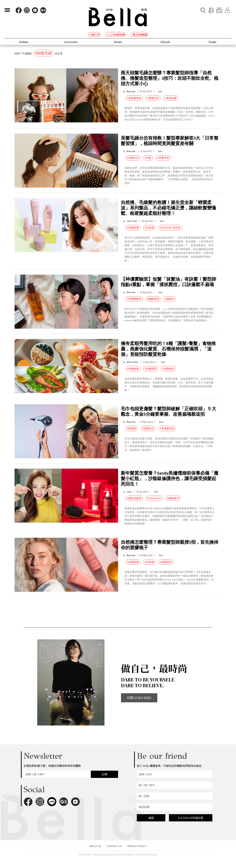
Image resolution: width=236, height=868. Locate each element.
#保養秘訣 (168, 369)
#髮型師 (132, 428)
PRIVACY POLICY (137, 846)
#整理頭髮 (171, 98)
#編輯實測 (153, 299)
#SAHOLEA (154, 498)
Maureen (131, 91)
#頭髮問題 (151, 369)
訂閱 (104, 774)
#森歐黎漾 (173, 498)
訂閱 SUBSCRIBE (139, 698)
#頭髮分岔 (133, 158)
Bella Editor (133, 362)
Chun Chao (132, 221)
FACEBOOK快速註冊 (191, 818)
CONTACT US (114, 846)
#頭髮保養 (133, 228)
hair (160, 91)
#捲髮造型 (153, 98)
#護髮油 (170, 299)
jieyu (129, 492)
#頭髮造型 (163, 158)
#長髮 (148, 158)
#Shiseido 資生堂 (170, 228)
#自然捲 (149, 228)
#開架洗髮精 (134, 498)
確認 (151, 818)
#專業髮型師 (134, 98)
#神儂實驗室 (134, 299)
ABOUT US (95, 846)
